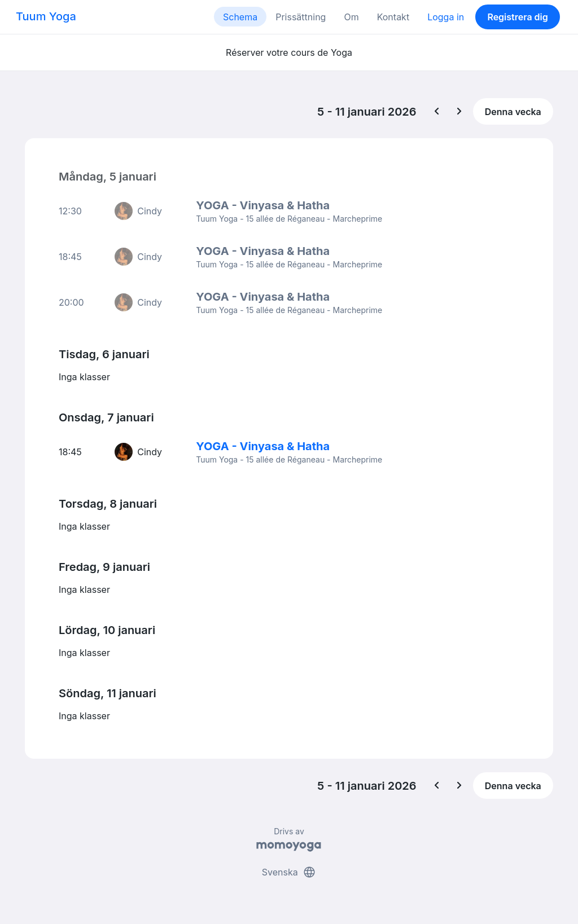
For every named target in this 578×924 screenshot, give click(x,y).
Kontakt (393, 17)
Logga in (446, 17)
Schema (240, 17)
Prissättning (301, 17)
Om (351, 17)
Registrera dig (517, 17)
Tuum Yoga (46, 16)
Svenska (289, 872)
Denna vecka (513, 112)
